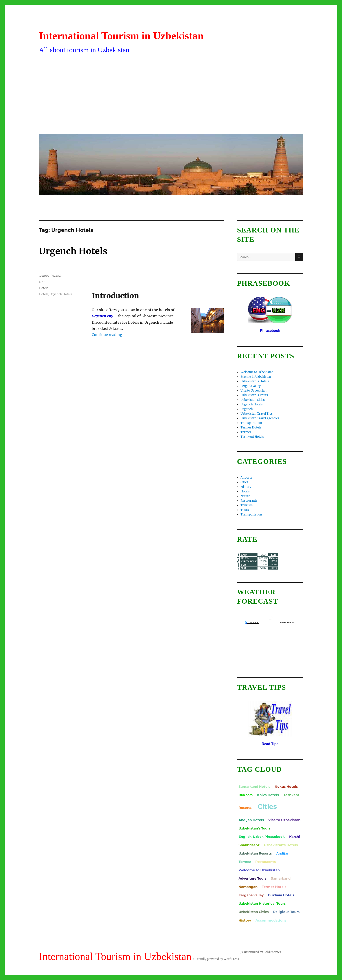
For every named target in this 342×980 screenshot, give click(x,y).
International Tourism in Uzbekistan (121, 36)
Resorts (245, 808)
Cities (244, 482)
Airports (246, 478)
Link (42, 282)
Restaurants (249, 501)
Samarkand (281, 878)
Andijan (283, 853)
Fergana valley (251, 386)
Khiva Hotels (268, 795)
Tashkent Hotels (252, 437)
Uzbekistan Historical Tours (262, 903)
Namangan (248, 887)
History (246, 487)
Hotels (44, 288)
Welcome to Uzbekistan (257, 372)
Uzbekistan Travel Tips (257, 414)
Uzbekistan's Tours (255, 828)
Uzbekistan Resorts (255, 853)
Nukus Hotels (286, 787)
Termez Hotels (251, 427)
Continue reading (107, 335)
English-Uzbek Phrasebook (262, 837)
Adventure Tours (253, 878)
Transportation (251, 423)
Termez (246, 432)
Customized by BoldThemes (262, 952)
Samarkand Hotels (254, 787)
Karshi (295, 837)
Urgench (247, 409)
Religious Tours (286, 912)
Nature (245, 496)
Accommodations (271, 920)
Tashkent (291, 795)
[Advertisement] (172, 97)
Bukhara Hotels (281, 895)
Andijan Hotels (251, 820)
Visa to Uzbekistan (254, 391)
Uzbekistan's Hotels (281, 845)
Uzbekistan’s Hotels (255, 381)
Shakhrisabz (249, 845)
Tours (245, 510)
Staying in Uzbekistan (256, 377)
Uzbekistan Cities (253, 400)
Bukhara (246, 795)
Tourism (247, 505)
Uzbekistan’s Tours (254, 395)
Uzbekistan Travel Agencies (260, 418)
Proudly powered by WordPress (217, 959)
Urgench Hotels (73, 251)
